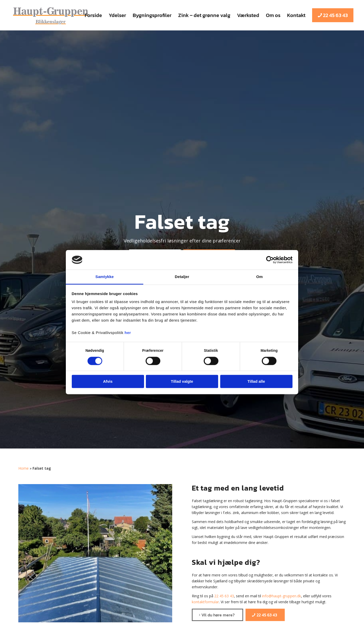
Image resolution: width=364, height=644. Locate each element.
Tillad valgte (182, 382)
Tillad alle (256, 382)
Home (23, 468)
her (128, 333)
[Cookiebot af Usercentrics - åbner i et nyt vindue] (270, 260)
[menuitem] (93, 15)
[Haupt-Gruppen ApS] (51, 15)
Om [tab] (259, 277)
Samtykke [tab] (105, 277)
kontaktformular (205, 602)
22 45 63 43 (224, 596)
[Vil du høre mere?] (217, 615)
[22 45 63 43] (265, 615)
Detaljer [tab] (182, 277)
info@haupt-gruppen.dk (282, 596)
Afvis (108, 382)
